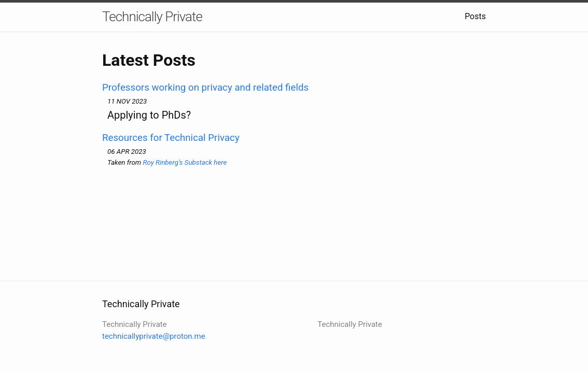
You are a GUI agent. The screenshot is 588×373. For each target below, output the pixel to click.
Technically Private (152, 17)
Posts (475, 16)
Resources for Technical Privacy (171, 138)
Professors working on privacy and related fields (205, 88)
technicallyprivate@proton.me (154, 336)
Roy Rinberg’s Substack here (185, 162)
